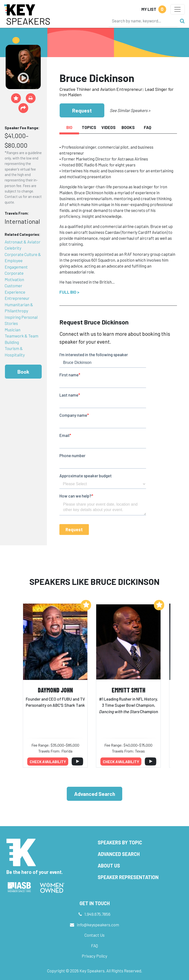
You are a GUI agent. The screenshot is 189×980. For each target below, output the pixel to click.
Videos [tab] (108, 127)
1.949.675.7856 (97, 914)
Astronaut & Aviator (23, 242)
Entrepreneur (17, 298)
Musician (13, 330)
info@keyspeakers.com (98, 925)
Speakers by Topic (120, 842)
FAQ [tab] (148, 127)
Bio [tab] (69, 127)
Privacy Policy (94, 956)
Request (82, 110)
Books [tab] (128, 127)
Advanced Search (95, 794)
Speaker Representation (128, 877)
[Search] (143, 21)
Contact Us (94, 935)
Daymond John (55, 690)
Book (23, 372)
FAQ (94, 946)
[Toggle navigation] (178, 9)
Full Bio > (69, 292)
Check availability (48, 762)
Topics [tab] (89, 127)
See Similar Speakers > (130, 110)
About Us (109, 866)
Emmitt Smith (128, 690)
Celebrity (13, 248)
